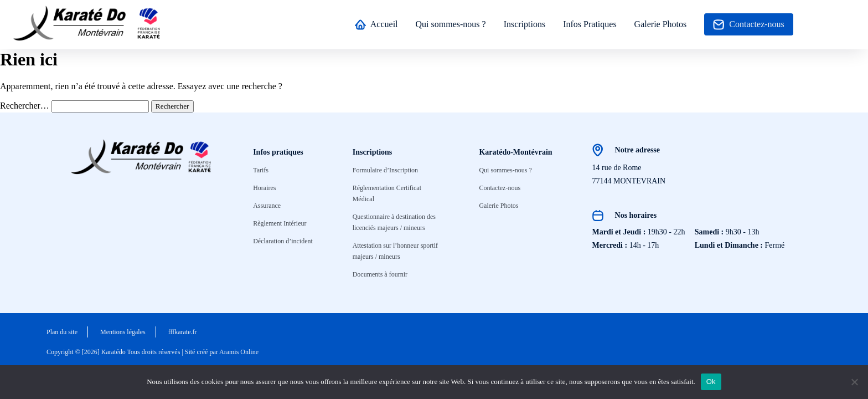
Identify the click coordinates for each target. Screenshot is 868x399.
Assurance (267, 206)
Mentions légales (123, 332)
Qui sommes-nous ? (451, 24)
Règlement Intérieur (280, 223)
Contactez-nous (749, 25)
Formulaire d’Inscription (385, 170)
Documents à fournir (380, 274)
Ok (711, 382)
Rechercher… (25, 106)
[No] (854, 382)
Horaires (264, 188)
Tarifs (261, 170)
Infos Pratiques (590, 24)
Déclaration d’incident (283, 241)
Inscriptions (525, 24)
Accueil (376, 25)
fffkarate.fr (183, 332)
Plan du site (62, 332)
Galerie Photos (661, 24)
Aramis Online (239, 352)
